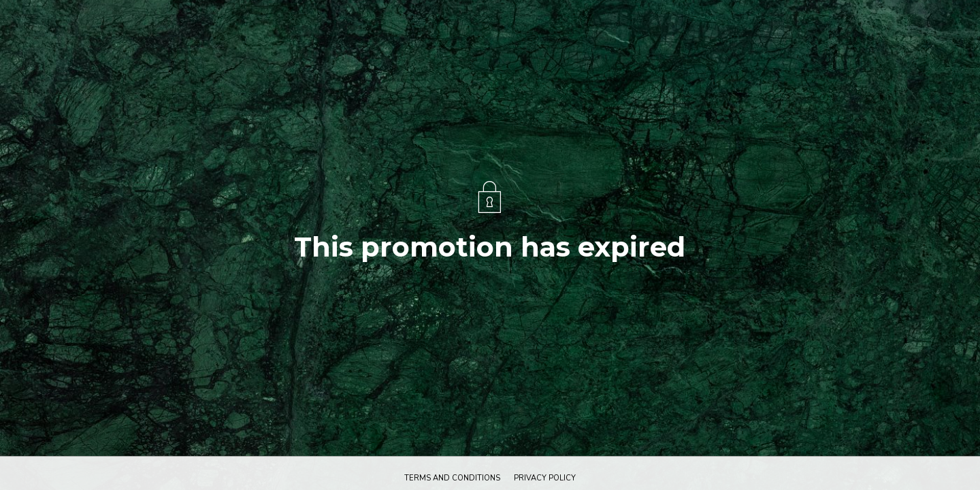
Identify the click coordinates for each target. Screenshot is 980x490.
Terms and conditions (452, 478)
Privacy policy (545, 478)
